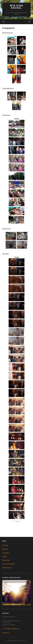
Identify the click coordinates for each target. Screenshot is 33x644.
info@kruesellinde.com (13, 629)
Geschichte (6, 553)
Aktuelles (5, 549)
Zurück (17, 119)
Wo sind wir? (6, 560)
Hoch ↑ (25, 641)
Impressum (6, 633)
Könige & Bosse (7, 568)
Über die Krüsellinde (8, 564)
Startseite (5, 545)
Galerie (4, 556)
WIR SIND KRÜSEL (17, 7)
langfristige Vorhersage (16, 604)
